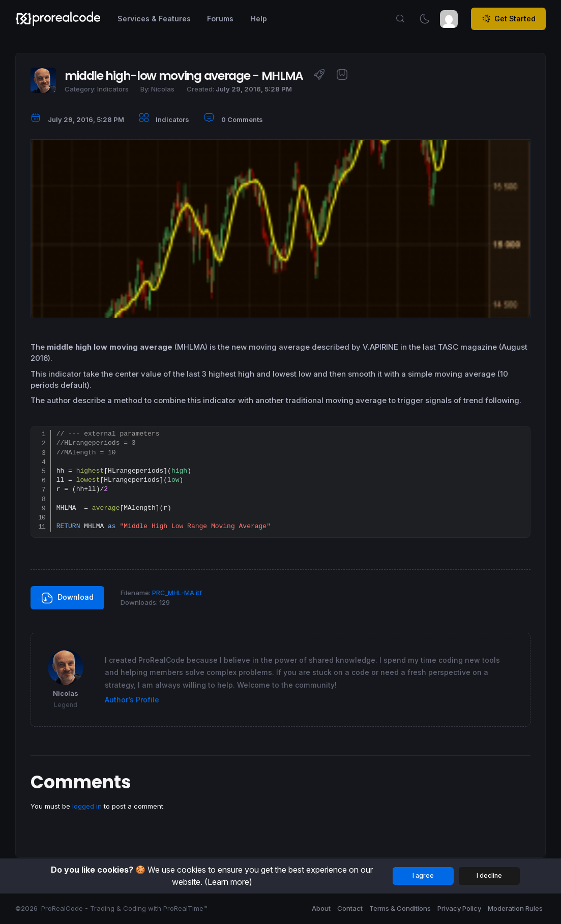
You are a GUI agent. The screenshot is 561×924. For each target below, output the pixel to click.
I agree (423, 875)
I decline (489, 875)
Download (68, 598)
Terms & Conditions (400, 908)
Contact (350, 908)
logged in (87, 806)
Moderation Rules (515, 908)
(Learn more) (228, 882)
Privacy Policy (459, 908)
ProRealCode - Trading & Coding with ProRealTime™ (124, 908)
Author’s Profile (132, 700)
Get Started (509, 19)
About (321, 908)
